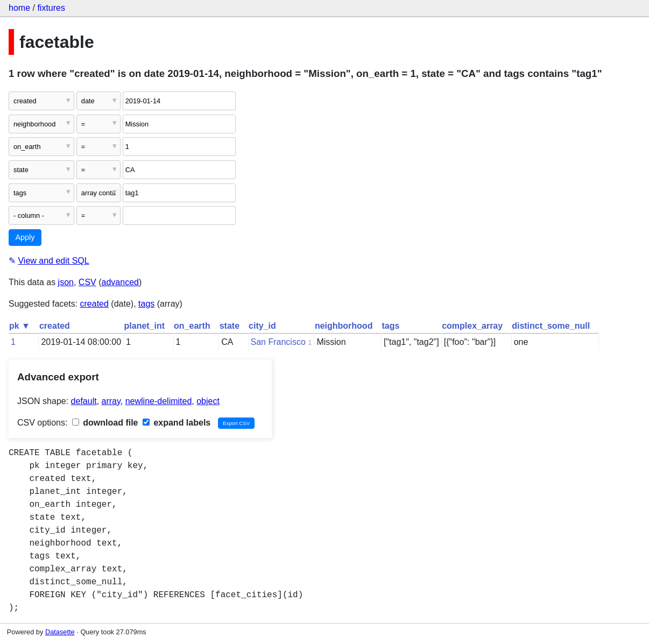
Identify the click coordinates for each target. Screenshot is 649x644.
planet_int (145, 326)
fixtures (51, 8)
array (111, 401)
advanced (120, 282)
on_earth (192, 326)
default (84, 401)
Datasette (60, 632)
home (19, 8)
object (208, 401)
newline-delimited (159, 401)
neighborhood (344, 326)
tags (146, 304)
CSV (87, 282)
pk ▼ (20, 326)
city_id (262, 326)
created (94, 304)
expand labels (177, 423)
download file (105, 423)
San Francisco (278, 342)
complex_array (472, 326)
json (66, 282)
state (230, 326)
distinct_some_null (551, 326)
